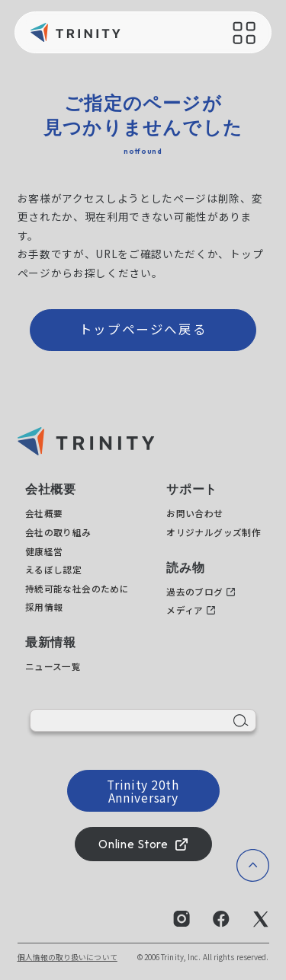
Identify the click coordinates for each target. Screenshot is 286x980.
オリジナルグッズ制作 (214, 532)
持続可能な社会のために (77, 588)
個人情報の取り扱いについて (67, 957)
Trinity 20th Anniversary (143, 791)
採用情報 (44, 607)
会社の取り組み (58, 532)
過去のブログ (194, 591)
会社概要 (44, 513)
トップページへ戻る (143, 329)
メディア (185, 610)
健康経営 (44, 551)
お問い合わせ (194, 513)
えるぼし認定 (53, 569)
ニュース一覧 (53, 666)
